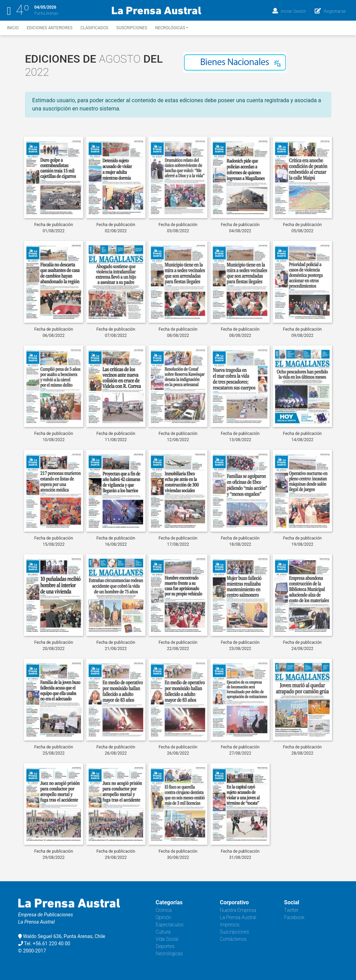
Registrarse (330, 11)
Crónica (164, 910)
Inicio (13, 28)
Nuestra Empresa (238, 910)
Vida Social (167, 939)
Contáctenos (233, 939)
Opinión (164, 917)
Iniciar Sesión (289, 11)
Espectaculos (170, 925)
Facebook (294, 917)
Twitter (291, 910)
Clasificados (94, 28)
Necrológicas (172, 28)
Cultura (163, 932)
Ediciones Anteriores (49, 28)
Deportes (165, 946)
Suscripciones (132, 28)
